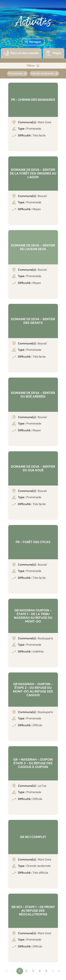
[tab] (21, 55)
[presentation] (21, 53)
